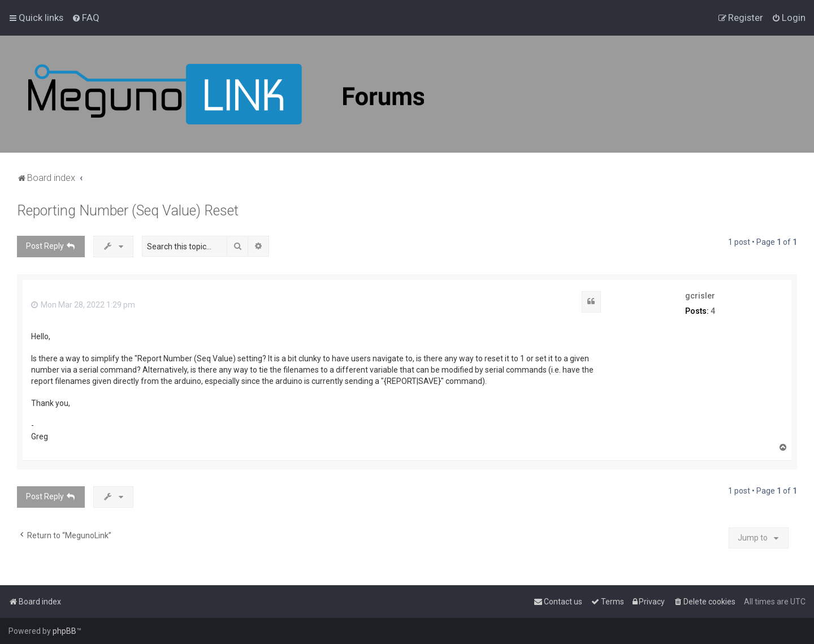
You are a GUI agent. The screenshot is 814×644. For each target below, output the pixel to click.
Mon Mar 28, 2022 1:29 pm (83, 305)
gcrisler (700, 296)
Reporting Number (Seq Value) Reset (128, 211)
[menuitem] (86, 18)
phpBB (64, 631)
